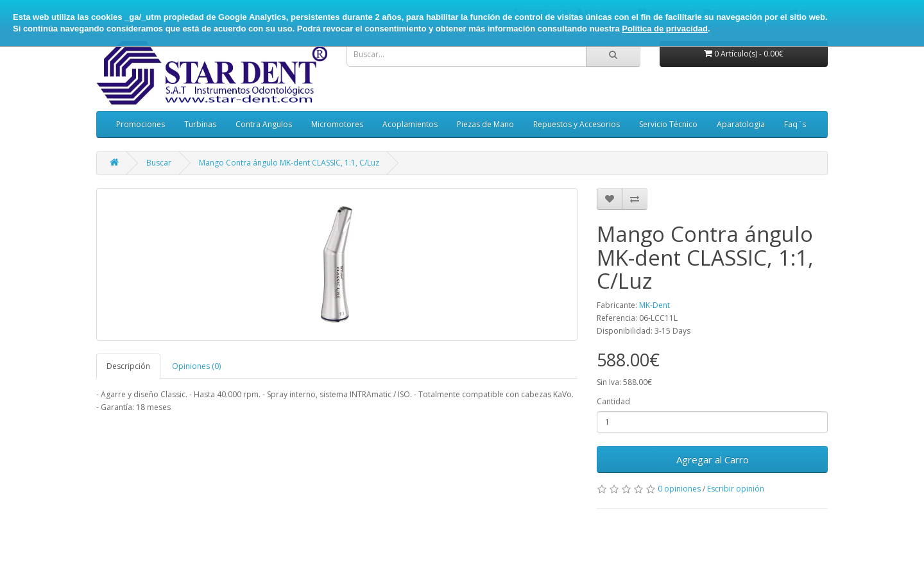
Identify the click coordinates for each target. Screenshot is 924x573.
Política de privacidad (665, 29)
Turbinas (200, 124)
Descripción (128, 366)
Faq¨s (795, 124)
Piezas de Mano (485, 124)
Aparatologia (741, 124)
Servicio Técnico (668, 124)
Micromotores (337, 124)
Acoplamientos (410, 124)
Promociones (141, 124)
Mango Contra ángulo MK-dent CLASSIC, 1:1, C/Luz (289, 163)
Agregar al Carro (713, 459)
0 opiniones (679, 489)
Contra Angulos (264, 124)
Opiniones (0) (196, 366)
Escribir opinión (736, 489)
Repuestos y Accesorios (577, 124)
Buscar (159, 163)
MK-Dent (654, 305)
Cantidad (613, 401)
